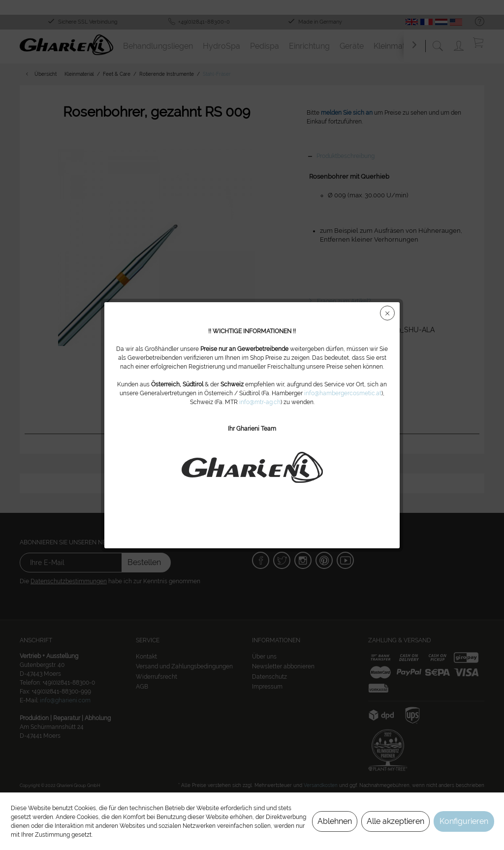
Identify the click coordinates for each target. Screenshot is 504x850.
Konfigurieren (464, 821)
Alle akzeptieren (395, 821)
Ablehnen (335, 821)
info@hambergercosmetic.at (343, 393)
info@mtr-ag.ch (260, 402)
